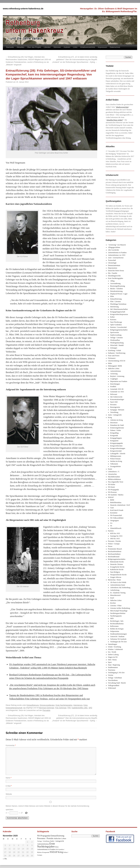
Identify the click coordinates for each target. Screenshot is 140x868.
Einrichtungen (115, 384)
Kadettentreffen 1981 (80, 708)
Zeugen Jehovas (116, 577)
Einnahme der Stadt (117, 425)
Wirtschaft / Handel (117, 345)
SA (111, 523)
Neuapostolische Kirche (118, 575)
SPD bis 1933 (115, 539)
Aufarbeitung (115, 590)
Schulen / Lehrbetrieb (115, 649)
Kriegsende (114, 436)
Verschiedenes (113, 680)
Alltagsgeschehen (114, 247)
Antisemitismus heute (118, 585)
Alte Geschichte (113, 250)
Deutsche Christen (116, 564)
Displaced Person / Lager (119, 294)
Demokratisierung (116, 291)
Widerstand (112, 688)
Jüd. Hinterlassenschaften (119, 309)
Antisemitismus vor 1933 (117, 255)
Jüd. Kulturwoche (116, 397)
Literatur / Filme (116, 606)
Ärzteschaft (112, 260)
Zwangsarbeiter (115, 466)
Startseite (10, 47)
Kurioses (113, 320)
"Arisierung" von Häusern (117, 245)
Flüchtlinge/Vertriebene (118, 304)
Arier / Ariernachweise (116, 258)
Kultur (112, 317)
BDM (112, 500)
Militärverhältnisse (114, 479)
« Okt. (5, 859)
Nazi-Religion (115, 572)
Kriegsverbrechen (116, 446)
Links (75, 47)
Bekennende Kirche (117, 562)
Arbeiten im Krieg (116, 420)
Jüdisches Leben (114, 369)
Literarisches (112, 474)
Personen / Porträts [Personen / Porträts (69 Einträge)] (45, 838)
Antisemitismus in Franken (117, 253)
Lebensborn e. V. (114, 472)
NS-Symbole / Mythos (116, 495)
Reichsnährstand (114, 557)
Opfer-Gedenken (116, 325)
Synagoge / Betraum (117, 410)
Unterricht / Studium (117, 637)
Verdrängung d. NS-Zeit (116, 673)
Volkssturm (114, 464)
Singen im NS (113, 657)
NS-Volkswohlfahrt (117, 518)
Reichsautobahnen (114, 554)
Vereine (111, 675)
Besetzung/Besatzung (117, 286)
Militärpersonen (116, 456)
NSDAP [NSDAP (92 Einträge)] (54, 852)
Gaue (112, 508)
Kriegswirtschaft (116, 451)
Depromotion (113, 268)
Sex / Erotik (112, 652)
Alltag (112, 281)
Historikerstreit (115, 595)
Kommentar (11, 745)
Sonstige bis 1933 (116, 536)
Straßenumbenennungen (118, 634)
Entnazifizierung (33, 705)
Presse (110, 546)
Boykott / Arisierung (117, 376)
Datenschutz (115, 47)
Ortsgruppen (114, 521)
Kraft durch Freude (117, 510)
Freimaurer (112, 358)
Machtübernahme (114, 477)
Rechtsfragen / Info (117, 621)
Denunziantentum (114, 265)
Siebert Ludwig (113, 655)
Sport (110, 662)
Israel (112, 598)
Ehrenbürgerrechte (114, 276)
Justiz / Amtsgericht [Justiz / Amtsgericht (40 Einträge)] (57, 841)
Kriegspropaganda (116, 443)
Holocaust (114, 394)
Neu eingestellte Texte (116, 482)
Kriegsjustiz (114, 441)
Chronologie (112, 263)
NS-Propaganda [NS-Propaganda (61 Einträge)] (44, 836)
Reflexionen (114, 626)
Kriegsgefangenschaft (14, 708)
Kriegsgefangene (116, 438)
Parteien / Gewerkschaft (118, 327)
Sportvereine (114, 332)
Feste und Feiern (114, 356)
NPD (112, 618)
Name (9, 778)
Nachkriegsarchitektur (118, 613)
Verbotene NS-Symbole (118, 639)
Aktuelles (20, 47)
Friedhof (113, 387)
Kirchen (113, 603)
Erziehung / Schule (114, 350)
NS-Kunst (111, 487)
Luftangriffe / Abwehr (118, 454)
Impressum (102, 47)
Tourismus (112, 670)
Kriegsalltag (114, 433)
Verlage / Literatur (116, 338)
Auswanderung (115, 283)
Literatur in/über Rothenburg (120, 608)
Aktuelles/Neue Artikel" (115, 120)
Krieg (85, 705)
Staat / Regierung (114, 665)
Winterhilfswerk (116, 528)
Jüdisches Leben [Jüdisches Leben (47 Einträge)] (60, 838)
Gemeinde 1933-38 (117, 389)
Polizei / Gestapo (114, 544)
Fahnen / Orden (115, 430)
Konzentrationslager (117, 399)
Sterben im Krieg (116, 461)
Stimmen (57, 47)
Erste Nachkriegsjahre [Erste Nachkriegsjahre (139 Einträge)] (46, 845)
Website (9, 794)
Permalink (46, 710)
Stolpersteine (115, 631)
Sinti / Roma (112, 660)
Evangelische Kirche (117, 567)
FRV (69, 708)
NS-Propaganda (113, 490)
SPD (90, 708)
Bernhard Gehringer (47, 708)
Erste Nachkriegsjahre (64, 705)
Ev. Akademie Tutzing (118, 593)
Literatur (47, 47)
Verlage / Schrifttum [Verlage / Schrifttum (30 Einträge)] (43, 841)
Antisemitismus (115, 371)
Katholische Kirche (117, 570)
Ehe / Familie (113, 273)
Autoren (67, 47)
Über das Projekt (34, 47)
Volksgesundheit (114, 685)
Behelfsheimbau (116, 503)
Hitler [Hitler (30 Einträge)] (57, 847)
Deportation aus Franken (119, 381)
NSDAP (111, 497)
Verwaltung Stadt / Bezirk (117, 683)
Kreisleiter (114, 513)
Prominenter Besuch (115, 549)
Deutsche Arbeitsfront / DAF (120, 505)
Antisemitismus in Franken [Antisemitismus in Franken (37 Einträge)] (46, 849)
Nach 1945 (114, 402)
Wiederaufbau (115, 340)
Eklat (112, 296)
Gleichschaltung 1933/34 (117, 361)
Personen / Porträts (114, 541)
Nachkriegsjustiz (116, 616)
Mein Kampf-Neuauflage (119, 611)
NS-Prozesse (112, 492)
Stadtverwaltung (116, 335)
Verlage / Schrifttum (115, 678)
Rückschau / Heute (114, 580)
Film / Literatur (115, 302)
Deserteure (114, 423)
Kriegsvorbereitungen (118, 448)
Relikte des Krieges (117, 629)
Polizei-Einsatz (115, 459)
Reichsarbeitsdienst (115, 551)
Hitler (110, 363)
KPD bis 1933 (115, 533)
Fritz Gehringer (61, 708)
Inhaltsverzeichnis (87, 47)
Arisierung (114, 374)
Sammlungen (112, 644)
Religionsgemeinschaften (119, 330)
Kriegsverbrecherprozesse (119, 314)
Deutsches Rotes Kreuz (116, 271)
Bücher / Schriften (116, 289)
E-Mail (9, 786)
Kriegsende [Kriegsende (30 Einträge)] (46, 852)
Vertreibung (114, 412)
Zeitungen (114, 348)
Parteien (111, 531)
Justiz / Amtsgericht (115, 415)
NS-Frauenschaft (116, 515)
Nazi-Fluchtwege (116, 322)
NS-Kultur (112, 484)
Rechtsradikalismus (117, 624)
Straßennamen (113, 667)
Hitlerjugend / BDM (115, 366)
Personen (113, 405)
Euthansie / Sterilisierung (117, 353)
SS (24, 708)
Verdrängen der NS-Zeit (118, 642)
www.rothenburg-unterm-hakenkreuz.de (23, 9)
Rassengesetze (115, 407)
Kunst (110, 469)
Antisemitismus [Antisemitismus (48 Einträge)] (43, 844)
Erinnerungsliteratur (47, 705)
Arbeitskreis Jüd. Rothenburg (120, 588)
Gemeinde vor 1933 (117, 392)
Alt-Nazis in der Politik (118, 582)
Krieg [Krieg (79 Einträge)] (60, 852)
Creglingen (114, 379)
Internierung (78, 705)
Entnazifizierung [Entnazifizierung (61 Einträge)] (57, 836)
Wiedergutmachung (117, 343)
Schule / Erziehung (114, 647)
